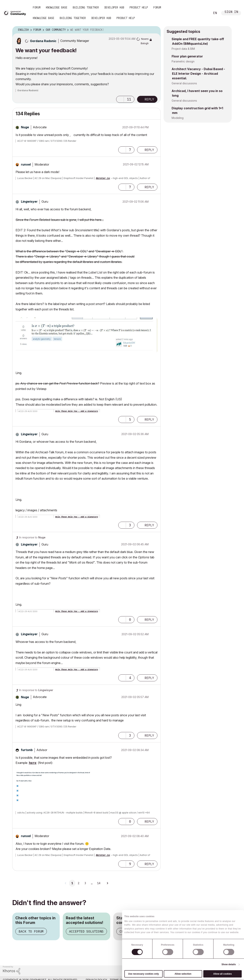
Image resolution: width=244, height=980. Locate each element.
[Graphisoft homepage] (225, 971)
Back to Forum (31, 931)
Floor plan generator (187, 56)
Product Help (139, 7)
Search (203, 13)
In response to (32, 537)
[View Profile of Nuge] (25, 127)
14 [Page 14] (99, 883)
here (33, 763)
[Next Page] (107, 883)
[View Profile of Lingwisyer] (29, 201)
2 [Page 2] (79, 883)
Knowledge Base (57, 7)
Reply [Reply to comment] (149, 150)
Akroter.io (103, 178)
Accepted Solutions (86, 931)
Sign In (231, 12)
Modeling (178, 118)
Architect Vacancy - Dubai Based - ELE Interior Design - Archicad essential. (198, 74)
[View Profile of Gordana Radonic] (43, 41)
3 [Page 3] (85, 883)
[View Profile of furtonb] (27, 750)
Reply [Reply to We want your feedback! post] (149, 99)
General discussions (184, 83)
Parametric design (183, 61)
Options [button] (155, 30)
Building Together (86, 7)
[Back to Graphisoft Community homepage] (16, 13)
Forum (37, 7)
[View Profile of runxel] (26, 164)
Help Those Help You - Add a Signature (77, 411)
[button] (120, 99)
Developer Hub (114, 7)
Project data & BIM (183, 49)
